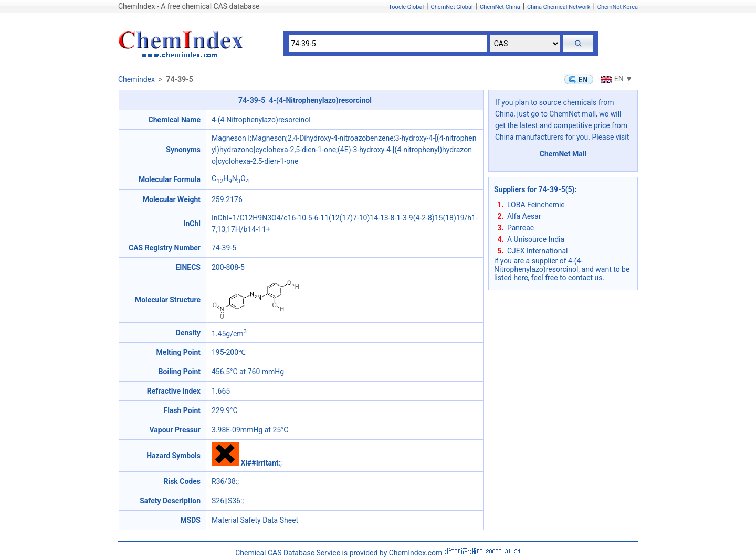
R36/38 (224, 481)
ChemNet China (500, 7)
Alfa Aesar (524, 216)
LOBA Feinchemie (536, 205)
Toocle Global (406, 7)
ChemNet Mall (563, 154)
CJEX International (537, 251)
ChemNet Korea (618, 7)
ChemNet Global (452, 7)
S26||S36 (226, 501)
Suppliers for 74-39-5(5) (534, 189)
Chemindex (136, 79)
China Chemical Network (559, 7)
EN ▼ (615, 79)
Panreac (521, 228)
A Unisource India (536, 239)
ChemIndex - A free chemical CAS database (189, 6)
